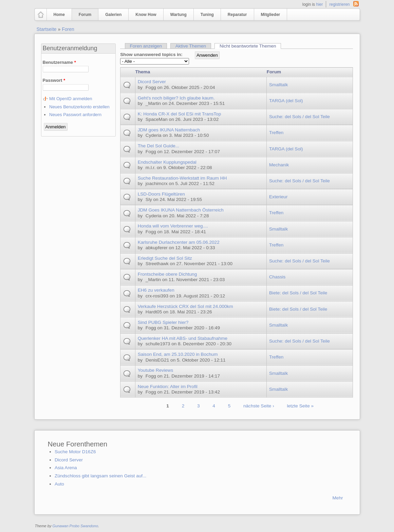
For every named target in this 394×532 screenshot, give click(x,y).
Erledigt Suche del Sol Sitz (165, 258)
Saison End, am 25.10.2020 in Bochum (178, 354)
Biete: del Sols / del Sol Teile (298, 293)
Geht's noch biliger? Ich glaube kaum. (176, 98)
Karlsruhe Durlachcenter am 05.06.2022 (179, 242)
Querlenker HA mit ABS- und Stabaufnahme (183, 338)
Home (59, 15)
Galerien (113, 15)
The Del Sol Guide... (158, 146)
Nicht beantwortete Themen (250, 46)
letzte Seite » (300, 406)
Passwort (54, 80)
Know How (146, 15)
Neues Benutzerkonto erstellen (79, 107)
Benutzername (59, 62)
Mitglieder (271, 15)
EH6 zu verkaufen (156, 290)
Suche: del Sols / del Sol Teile (299, 117)
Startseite (47, 29)
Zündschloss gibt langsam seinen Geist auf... (101, 476)
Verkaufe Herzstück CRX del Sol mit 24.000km (185, 306)
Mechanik (279, 165)
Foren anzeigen (146, 46)
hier (319, 4)
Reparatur (237, 15)
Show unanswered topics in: (151, 54)
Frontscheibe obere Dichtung (167, 274)
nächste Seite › (259, 406)
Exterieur (278, 197)
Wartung (179, 15)
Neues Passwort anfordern (75, 115)
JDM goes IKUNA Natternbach (169, 130)
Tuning (207, 15)
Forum (85, 15)
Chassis (277, 277)
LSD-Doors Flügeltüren (161, 194)
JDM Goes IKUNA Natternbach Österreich (181, 210)
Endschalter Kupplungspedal (167, 162)
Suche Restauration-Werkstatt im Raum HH (182, 178)
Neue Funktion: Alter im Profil (168, 387)
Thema (143, 72)
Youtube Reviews (156, 370)
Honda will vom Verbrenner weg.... (173, 226)
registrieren (339, 4)
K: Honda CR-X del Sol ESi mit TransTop (180, 114)
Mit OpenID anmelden (71, 99)
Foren (68, 29)
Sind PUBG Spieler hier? (163, 322)
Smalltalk (278, 85)
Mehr (338, 498)
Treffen (276, 133)
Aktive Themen (191, 46)
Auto (59, 484)
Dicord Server (152, 82)
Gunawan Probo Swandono (75, 526)
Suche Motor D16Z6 (75, 452)
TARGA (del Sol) (286, 101)
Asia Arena (66, 468)
